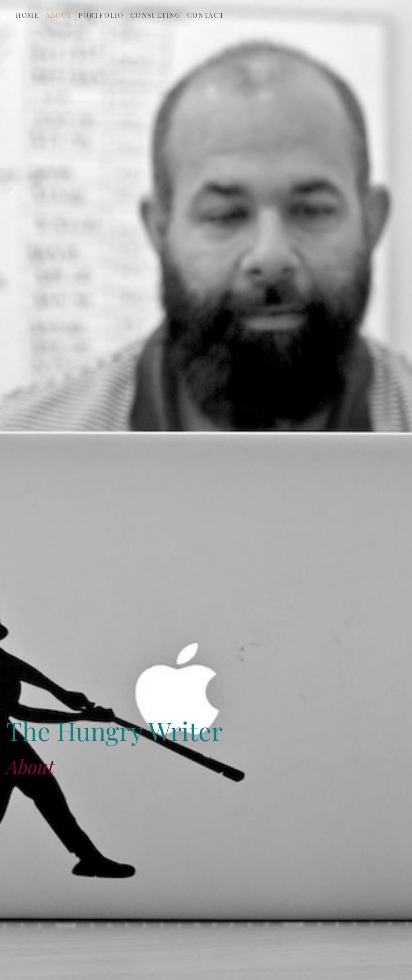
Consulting (156, 15)
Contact (206, 15)
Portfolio (101, 15)
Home (27, 15)
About (59, 15)
